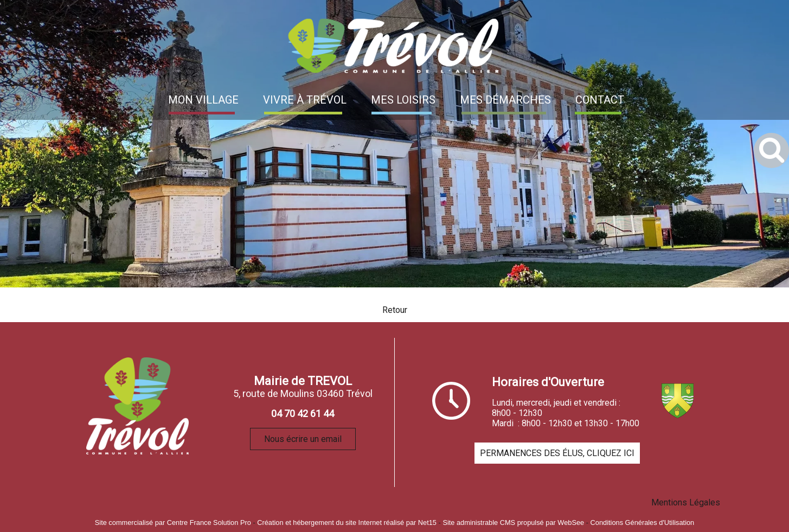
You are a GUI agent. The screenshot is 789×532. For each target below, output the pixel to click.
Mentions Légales (686, 502)
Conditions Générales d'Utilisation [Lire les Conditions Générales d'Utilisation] (643, 523)
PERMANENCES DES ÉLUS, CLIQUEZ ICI (557, 453)
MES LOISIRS (403, 100)
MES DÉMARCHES (505, 100)
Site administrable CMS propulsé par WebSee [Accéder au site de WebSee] (513, 523)
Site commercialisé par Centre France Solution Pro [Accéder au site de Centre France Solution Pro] (173, 523)
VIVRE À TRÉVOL (305, 100)
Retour (395, 310)
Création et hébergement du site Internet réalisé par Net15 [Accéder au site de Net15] (347, 523)
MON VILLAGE (203, 100)
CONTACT (600, 100)
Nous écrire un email (303, 439)
